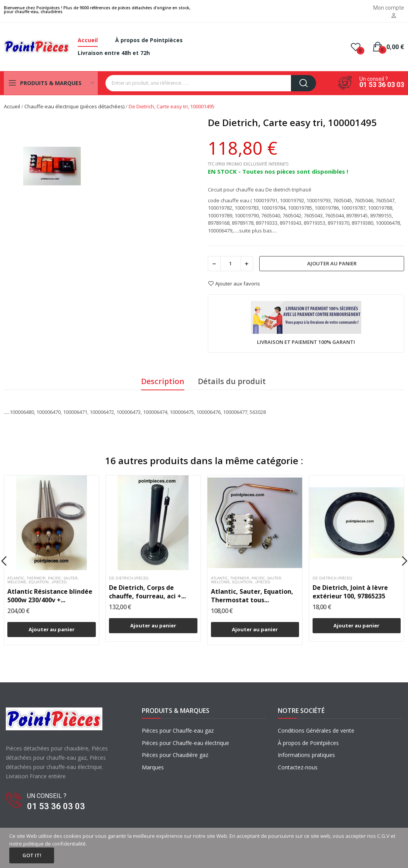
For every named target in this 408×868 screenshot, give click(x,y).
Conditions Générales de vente (316, 730)
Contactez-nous (298, 767)
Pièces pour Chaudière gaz (175, 755)
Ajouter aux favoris (234, 284)
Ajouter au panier (332, 263)
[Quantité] (231, 264)
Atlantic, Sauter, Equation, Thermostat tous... (252, 596)
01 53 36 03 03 (382, 85)
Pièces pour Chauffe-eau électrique (185, 743)
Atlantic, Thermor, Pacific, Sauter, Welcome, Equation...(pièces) (43, 580)
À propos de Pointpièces (308, 743)
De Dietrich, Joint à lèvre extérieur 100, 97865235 (350, 592)
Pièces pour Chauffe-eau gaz (178, 730)
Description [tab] (163, 381)
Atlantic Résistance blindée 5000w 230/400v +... (50, 596)
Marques (153, 767)
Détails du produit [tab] (232, 381)
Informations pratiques (306, 755)
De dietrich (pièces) (129, 578)
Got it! (32, 855)
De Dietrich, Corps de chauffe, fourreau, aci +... (147, 592)
